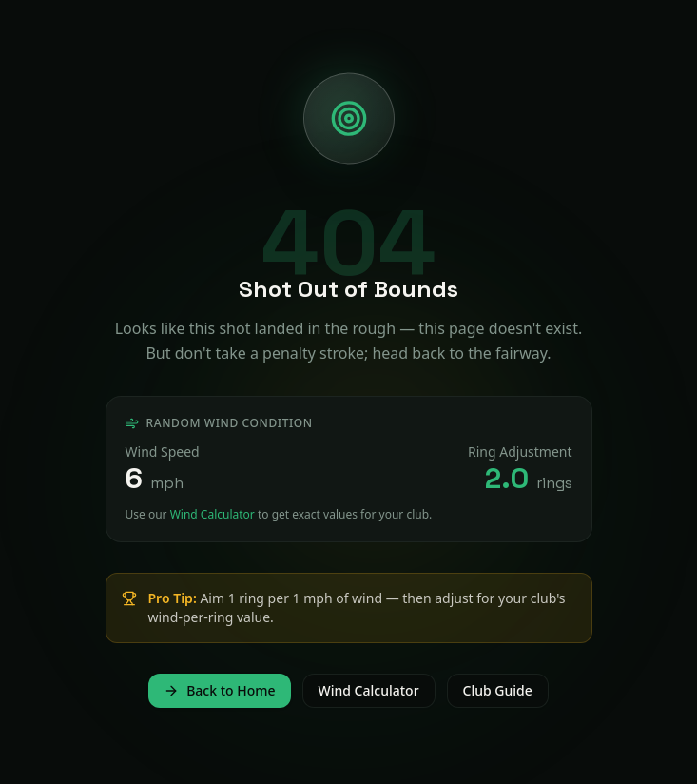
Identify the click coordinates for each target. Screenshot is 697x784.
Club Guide (498, 690)
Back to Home (219, 690)
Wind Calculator (213, 514)
